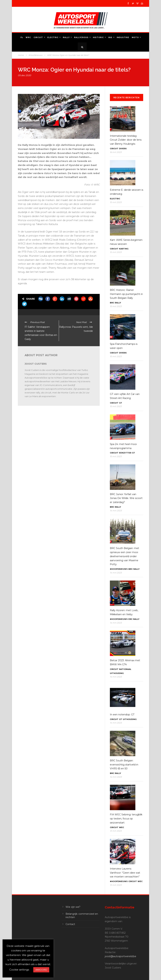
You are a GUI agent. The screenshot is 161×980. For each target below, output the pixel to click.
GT (121, 403)
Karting (124, 249)
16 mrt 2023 (116, 152)
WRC (28, 37)
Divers (123, 149)
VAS (110, 37)
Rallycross (81, 37)
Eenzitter (125, 453)
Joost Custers (36, 364)
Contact (70, 924)
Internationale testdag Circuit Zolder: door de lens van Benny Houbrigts (126, 140)
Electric (53, 37)
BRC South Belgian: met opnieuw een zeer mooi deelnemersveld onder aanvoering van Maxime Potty (124, 556)
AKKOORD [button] (41, 970)
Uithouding (117, 673)
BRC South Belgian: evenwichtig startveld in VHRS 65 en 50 (124, 765)
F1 (22, 37)
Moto (135, 37)
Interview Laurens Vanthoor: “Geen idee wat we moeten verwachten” (125, 873)
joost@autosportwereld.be (120, 956)
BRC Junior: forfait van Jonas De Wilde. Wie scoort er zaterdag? (126, 498)
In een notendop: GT (122, 715)
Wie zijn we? (73, 907)
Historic (98, 37)
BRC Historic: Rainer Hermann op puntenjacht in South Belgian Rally (126, 294)
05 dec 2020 (24, 75)
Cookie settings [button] (19, 970)
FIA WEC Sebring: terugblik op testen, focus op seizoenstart (126, 819)
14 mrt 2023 (116, 511)
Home (21, 55)
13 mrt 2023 (116, 831)
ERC (130, 619)
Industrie (123, 37)
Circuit (38, 37)
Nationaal (125, 669)
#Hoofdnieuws (35, 55)
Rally (66, 37)
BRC (112, 303)
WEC (122, 827)
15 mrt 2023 (116, 202)
